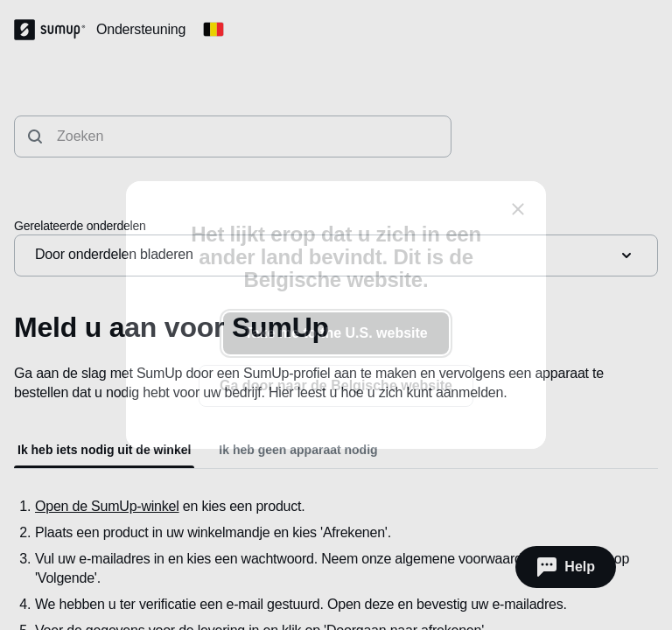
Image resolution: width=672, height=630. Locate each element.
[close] (518, 209)
